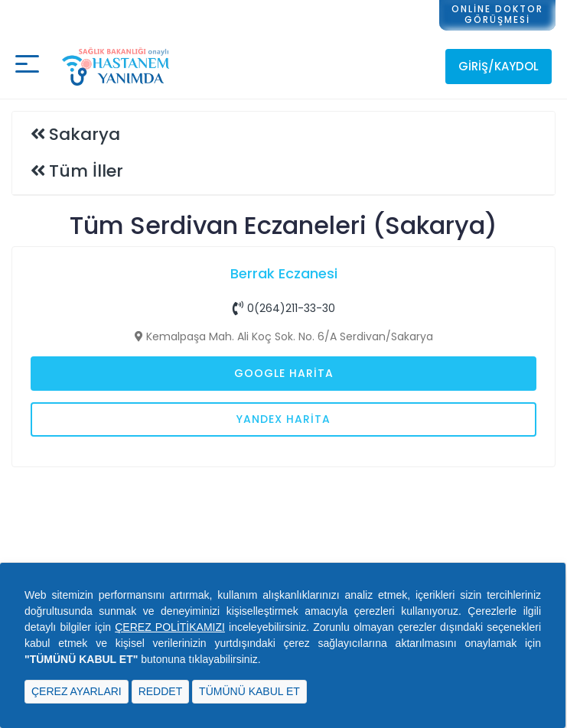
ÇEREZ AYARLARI (77, 691)
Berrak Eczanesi (284, 273)
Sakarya (85, 134)
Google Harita (284, 373)
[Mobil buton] (27, 66)
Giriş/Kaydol (499, 66)
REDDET (161, 691)
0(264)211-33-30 (284, 308)
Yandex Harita (283, 419)
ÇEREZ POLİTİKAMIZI (170, 627)
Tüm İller (86, 171)
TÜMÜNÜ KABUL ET (249, 691)
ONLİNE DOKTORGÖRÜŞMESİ (497, 14)
